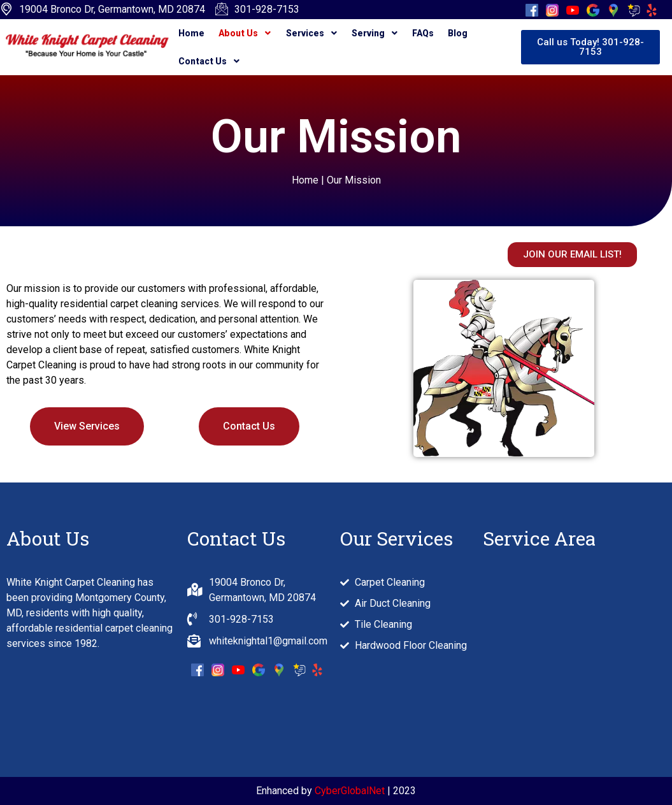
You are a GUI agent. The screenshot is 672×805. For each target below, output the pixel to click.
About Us (244, 33)
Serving (371, 33)
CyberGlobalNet (350, 791)
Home (191, 33)
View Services (87, 426)
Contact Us (209, 61)
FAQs (418, 33)
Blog (453, 33)
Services (309, 33)
